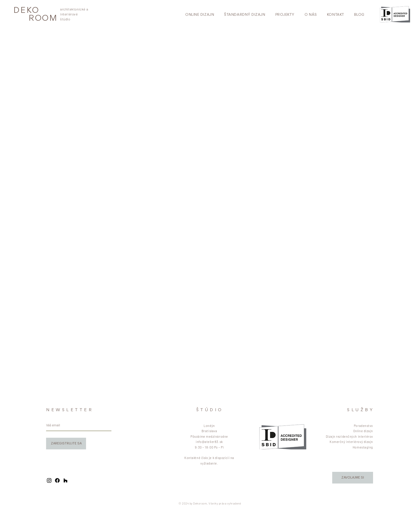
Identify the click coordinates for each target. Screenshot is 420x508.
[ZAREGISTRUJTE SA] (66, 444)
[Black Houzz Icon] (65, 480)
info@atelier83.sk (209, 442)
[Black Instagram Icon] (49, 480)
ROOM (43, 19)
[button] (353, 478)
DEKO (27, 11)
